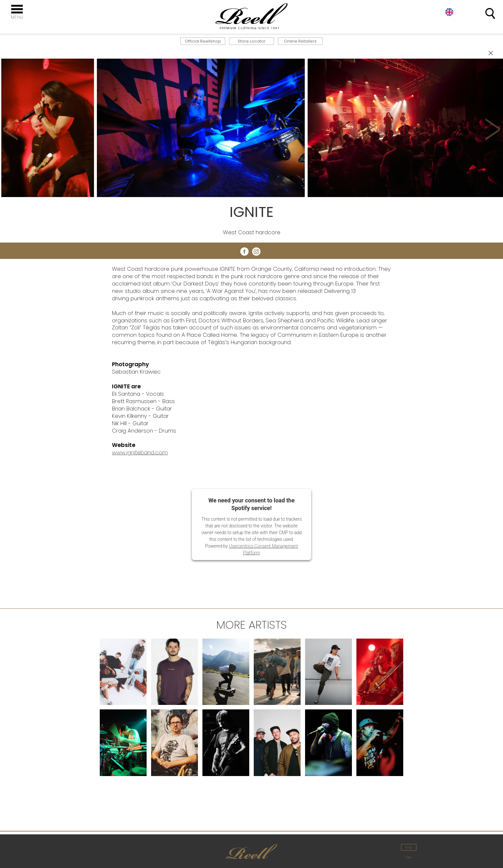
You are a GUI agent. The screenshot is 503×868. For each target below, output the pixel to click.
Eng (449, 12)
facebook (244, 252)
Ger (409, 857)
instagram (256, 252)
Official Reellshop (203, 41)
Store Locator (252, 41)
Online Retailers (300, 41)
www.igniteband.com (140, 452)
